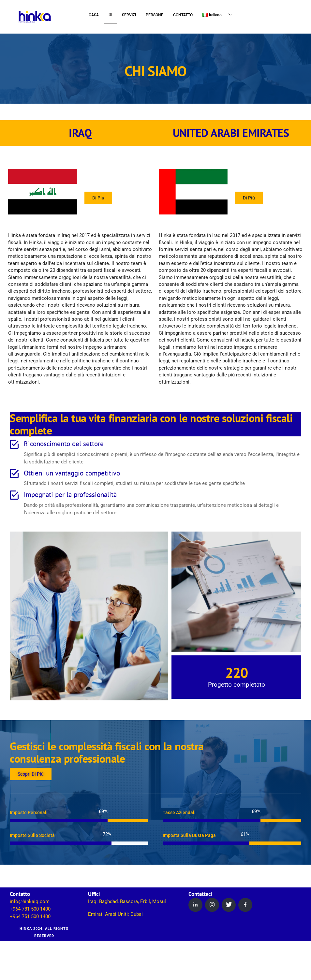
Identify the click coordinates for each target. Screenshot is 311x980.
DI (110, 15)
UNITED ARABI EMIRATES (231, 133)
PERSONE (155, 15)
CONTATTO (183, 15)
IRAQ (80, 133)
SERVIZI (129, 15)
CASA (94, 15)
